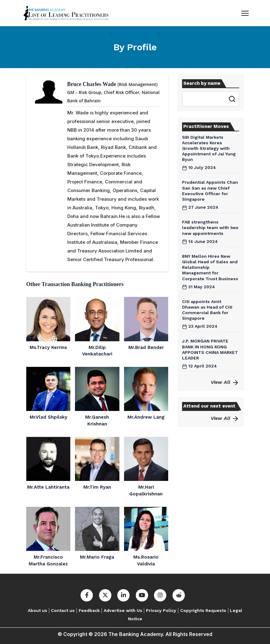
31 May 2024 (199, 287)
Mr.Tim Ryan (97, 487)
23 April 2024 (200, 326)
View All (225, 382)
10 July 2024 (199, 167)
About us (37, 610)
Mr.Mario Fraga (97, 557)
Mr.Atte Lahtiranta (48, 487)
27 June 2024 (200, 207)
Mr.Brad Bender (146, 347)
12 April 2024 (199, 366)
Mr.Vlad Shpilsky (48, 417)
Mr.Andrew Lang (146, 417)
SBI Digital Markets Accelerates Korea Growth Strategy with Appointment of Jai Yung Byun (209, 148)
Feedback (89, 610)
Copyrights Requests (203, 610)
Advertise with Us (123, 610)
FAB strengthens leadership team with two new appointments (210, 228)
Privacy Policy (161, 610)
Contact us (63, 610)
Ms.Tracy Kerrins (48, 347)
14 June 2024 (200, 241)
